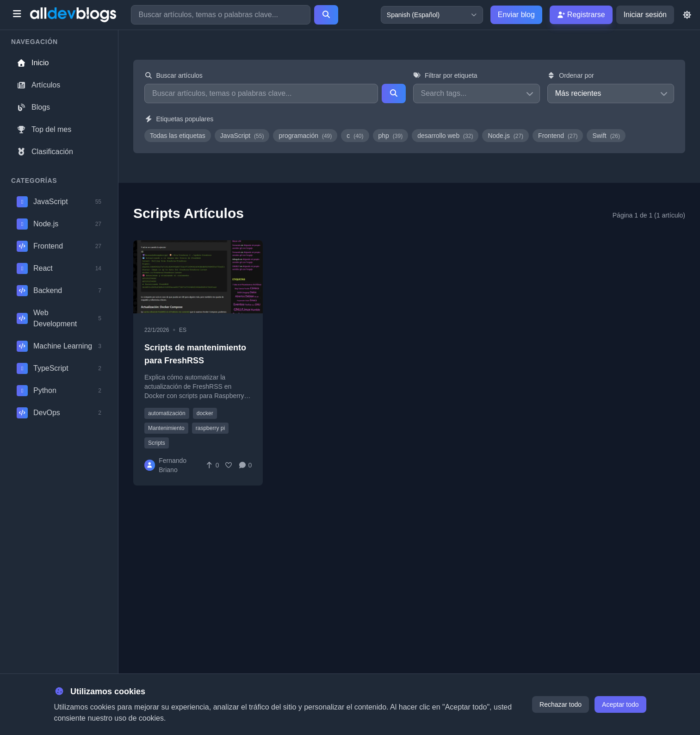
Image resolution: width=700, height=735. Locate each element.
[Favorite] (229, 465)
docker (205, 413)
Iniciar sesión (645, 15)
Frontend (558, 136)
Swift (606, 136)
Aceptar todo (620, 704)
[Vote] (212, 465)
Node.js (505, 136)
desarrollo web (445, 136)
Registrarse (581, 15)
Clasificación (45, 152)
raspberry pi (210, 428)
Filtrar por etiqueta (445, 75)
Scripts (157, 443)
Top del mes (44, 129)
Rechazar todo (561, 704)
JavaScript (242, 136)
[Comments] (245, 465)
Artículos (38, 85)
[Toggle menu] (17, 15)
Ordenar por (571, 75)
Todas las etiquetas (178, 136)
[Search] (326, 15)
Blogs (33, 107)
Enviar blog (516, 15)
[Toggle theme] (687, 15)
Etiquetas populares (179, 119)
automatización (167, 413)
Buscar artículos (173, 75)
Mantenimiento (166, 428)
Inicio (33, 63)
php (391, 136)
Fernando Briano (173, 465)
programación (305, 136)
